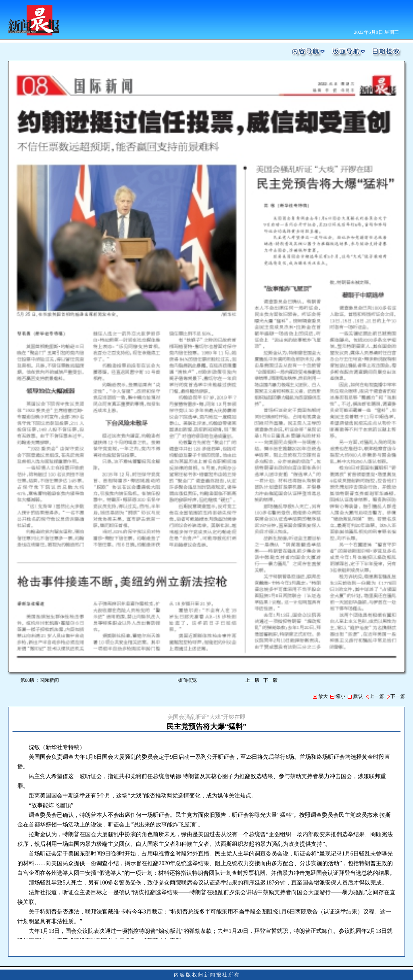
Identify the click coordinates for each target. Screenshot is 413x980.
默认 (355, 696)
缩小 (338, 696)
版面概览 (187, 680)
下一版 (272, 680)
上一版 (252, 680)
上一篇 (375, 696)
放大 (320, 696)
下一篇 (396, 696)
